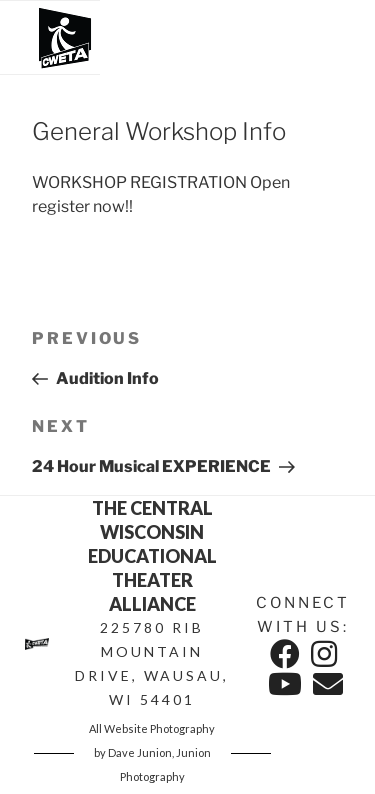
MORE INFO (189, 262)
